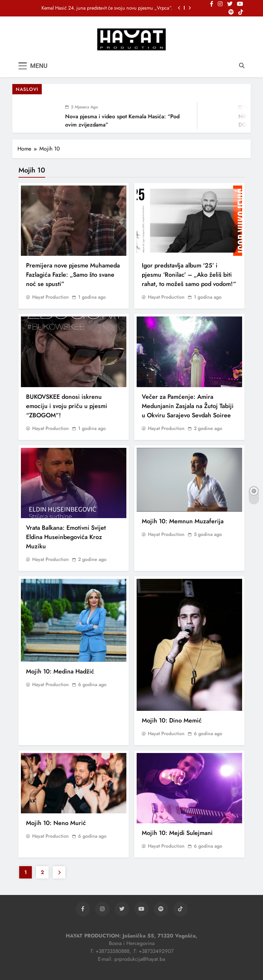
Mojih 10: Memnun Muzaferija (183, 521)
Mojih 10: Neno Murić (56, 823)
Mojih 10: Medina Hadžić (60, 671)
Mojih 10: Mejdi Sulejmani (177, 833)
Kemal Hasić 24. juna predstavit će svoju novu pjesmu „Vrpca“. (107, 8)
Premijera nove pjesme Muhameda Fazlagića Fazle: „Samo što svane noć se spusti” (73, 275)
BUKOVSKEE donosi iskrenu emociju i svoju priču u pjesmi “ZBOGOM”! (67, 406)
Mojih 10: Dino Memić (172, 720)
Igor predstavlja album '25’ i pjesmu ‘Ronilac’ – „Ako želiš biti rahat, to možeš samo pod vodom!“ (189, 275)
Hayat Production (51, 297)
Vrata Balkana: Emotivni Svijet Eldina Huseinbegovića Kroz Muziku (66, 537)
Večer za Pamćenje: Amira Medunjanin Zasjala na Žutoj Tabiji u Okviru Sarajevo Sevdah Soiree (188, 406)
